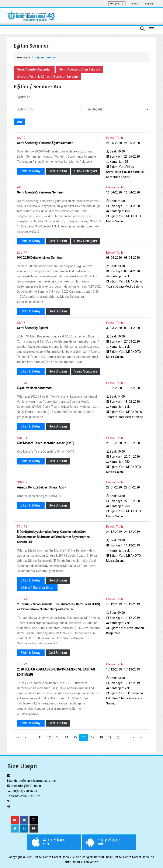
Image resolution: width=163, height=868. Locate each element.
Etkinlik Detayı (31, 171)
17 (93, 737)
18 (101, 737)
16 (84, 737)
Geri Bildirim (58, 171)
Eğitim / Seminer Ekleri (37, 588)
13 (58, 737)
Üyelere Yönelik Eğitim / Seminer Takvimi (47, 77)
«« (18, 737)
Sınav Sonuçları (86, 171)
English (149, 4)
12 (49, 737)
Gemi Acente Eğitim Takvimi (79, 69)
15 (75, 737)
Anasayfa (24, 57)
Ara (19, 122)
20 (119, 737)
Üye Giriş (117, 4)
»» (141, 737)
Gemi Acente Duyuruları (34, 69)
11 (40, 737)
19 (110, 737)
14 (66, 737)
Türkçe (134, 4)
